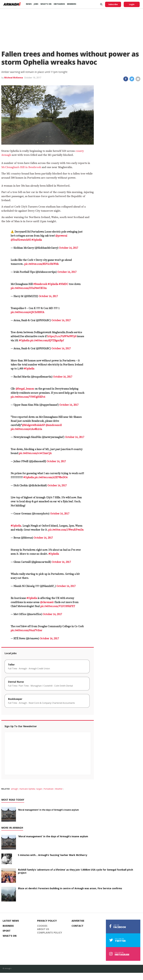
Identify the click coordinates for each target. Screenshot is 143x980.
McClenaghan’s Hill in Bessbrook (21, 167)
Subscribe (113, 4)
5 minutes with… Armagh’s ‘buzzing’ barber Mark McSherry (53, 855)
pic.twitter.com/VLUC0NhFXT (58, 606)
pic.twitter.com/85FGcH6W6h (41, 264)
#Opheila (53, 284)
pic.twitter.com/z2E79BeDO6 (51, 477)
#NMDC (63, 284)
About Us (43, 929)
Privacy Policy (47, 921)
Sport (7, 931)
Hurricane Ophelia (27, 789)
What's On (10, 936)
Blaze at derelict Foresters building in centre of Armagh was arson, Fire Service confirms (70, 888)
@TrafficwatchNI (21, 240)
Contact (77, 926)
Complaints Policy (50, 933)
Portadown (49, 789)
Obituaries (59, 4)
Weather (59, 789)
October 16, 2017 (69, 248)
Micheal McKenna (14, 78)
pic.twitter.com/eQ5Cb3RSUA (27, 312)
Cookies (42, 926)
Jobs (36, 4)
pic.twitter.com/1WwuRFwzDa (66, 530)
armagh (14, 789)
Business (8, 926)
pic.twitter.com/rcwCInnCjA (35, 453)
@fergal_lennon (25, 389)
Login (132, 4)
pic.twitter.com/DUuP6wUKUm (29, 288)
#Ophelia (37, 240)
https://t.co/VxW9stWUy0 (62, 336)
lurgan (39, 789)
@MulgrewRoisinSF (33, 425)
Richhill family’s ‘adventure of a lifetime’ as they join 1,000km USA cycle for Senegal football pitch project (75, 871)
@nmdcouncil (54, 425)
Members (72, 4)
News (29, 4)
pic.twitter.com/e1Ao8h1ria (26, 429)
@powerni (61, 236)
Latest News (11, 921)
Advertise (78, 921)
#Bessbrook (40, 284)
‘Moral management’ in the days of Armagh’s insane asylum (48, 810)
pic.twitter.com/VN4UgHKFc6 (28, 397)
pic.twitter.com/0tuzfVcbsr (26, 630)
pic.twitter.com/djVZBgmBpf (47, 341)
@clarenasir (47, 602)
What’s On (46, 4)
